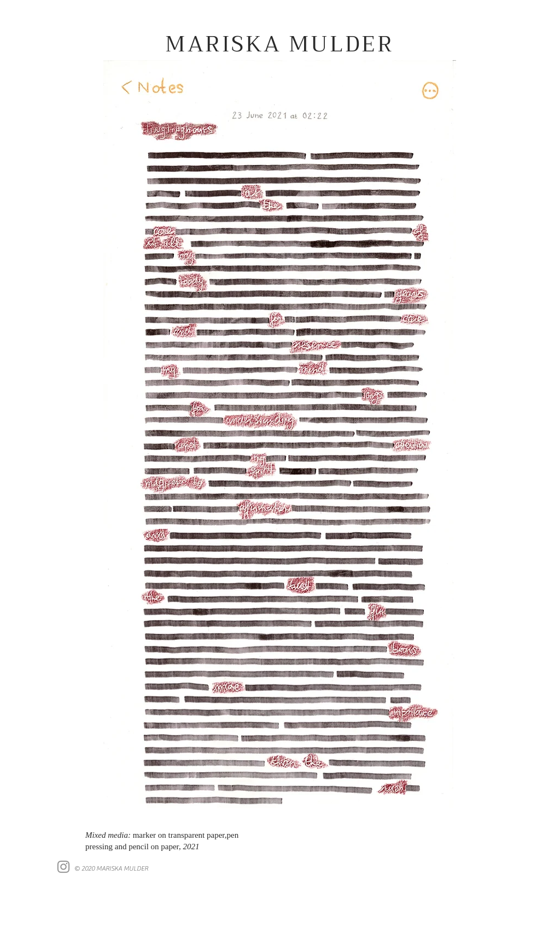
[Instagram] (63, 867)
